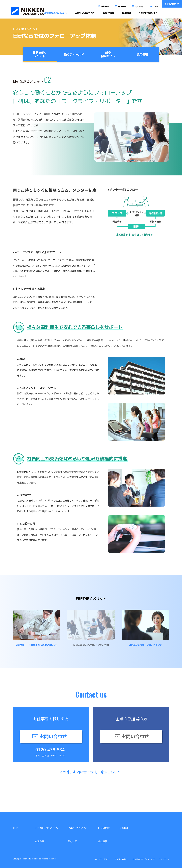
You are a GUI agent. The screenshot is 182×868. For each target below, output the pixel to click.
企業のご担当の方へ (85, 14)
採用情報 (127, 14)
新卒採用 (124, 828)
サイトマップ (164, 859)
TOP (15, 828)
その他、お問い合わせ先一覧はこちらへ (90, 772)
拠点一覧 (122, 6)
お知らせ (105, 6)
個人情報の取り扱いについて (144, 859)
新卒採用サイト (108, 54)
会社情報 (139, 6)
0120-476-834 (50, 750)
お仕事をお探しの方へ (55, 14)
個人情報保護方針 (121, 859)
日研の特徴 (109, 14)
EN (156, 6)
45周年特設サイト (148, 14)
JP (151, 6)
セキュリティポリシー (102, 859)
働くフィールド (74, 54)
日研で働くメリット (40, 54)
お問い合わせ (172, 4)
